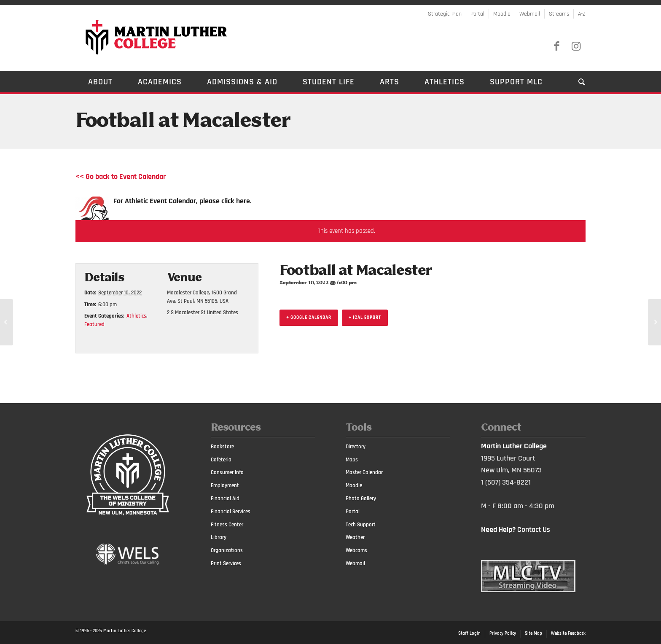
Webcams (356, 550)
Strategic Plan (445, 14)
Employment (225, 485)
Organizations (227, 550)
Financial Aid (225, 498)
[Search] (576, 82)
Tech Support (361, 525)
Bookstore (222, 447)
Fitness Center (227, 525)
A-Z (582, 14)
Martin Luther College (125, 631)
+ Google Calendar (309, 318)
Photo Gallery (361, 498)
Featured (94, 324)
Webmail (530, 14)
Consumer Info (227, 472)
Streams (559, 14)
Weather (355, 537)
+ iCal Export (365, 318)
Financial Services (231, 512)
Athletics (136, 316)
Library (219, 537)
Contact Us (534, 529)
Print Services (226, 563)
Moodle (502, 14)
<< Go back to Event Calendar (121, 176)
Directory (356, 447)
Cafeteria (221, 460)
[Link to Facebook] (556, 46)
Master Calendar (364, 472)
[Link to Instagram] (576, 46)
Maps (352, 460)
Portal (477, 14)
